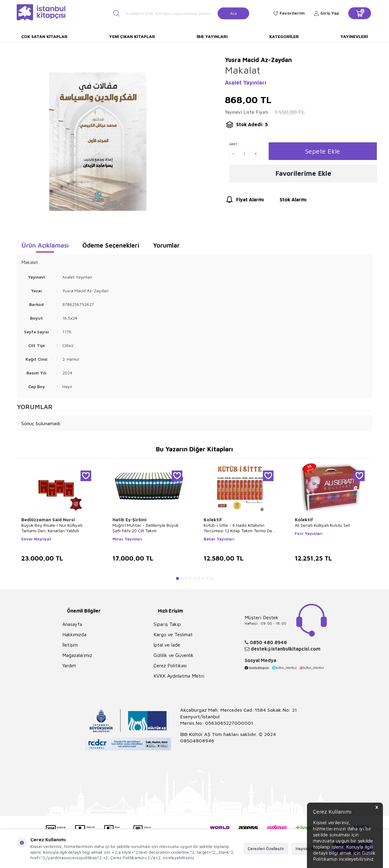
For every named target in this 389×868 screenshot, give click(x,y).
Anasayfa (72, 624)
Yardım (69, 665)
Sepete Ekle (323, 151)
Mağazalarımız (77, 655)
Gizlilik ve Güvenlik (174, 655)
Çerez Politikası (170, 665)
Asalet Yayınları (246, 83)
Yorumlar (166, 245)
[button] (177, 578)
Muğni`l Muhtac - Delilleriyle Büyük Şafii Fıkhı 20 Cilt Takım (146, 528)
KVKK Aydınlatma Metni (179, 676)
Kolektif (213, 520)
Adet (234, 144)
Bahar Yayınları (219, 539)
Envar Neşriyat (36, 539)
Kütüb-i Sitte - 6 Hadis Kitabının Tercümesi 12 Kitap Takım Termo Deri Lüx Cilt (239, 528)
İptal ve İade (167, 645)
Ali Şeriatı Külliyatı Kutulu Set (322, 525)
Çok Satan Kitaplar (44, 36)
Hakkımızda (74, 634)
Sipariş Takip (167, 624)
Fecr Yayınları (309, 533)
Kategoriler (284, 36)
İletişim (70, 645)
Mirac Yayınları (127, 539)
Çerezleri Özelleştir (266, 848)
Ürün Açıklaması (45, 245)
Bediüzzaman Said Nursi (48, 520)
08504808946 (197, 741)
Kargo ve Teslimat (173, 634)
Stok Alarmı (287, 201)
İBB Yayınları (212, 36)
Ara (233, 13)
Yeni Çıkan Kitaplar (132, 36)
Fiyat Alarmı (244, 201)
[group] (98, 142)
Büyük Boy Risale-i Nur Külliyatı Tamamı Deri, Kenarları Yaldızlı (52, 528)
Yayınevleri (354, 36)
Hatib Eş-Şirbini (129, 520)
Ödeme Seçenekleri (111, 245)
